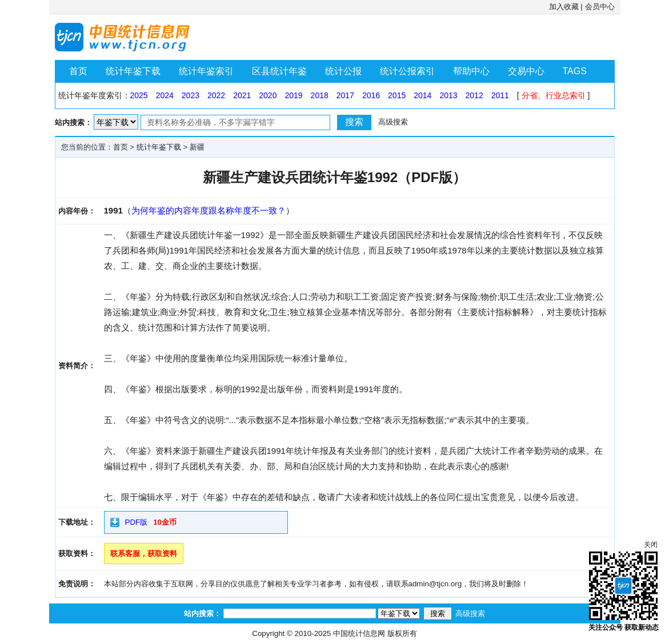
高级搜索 (393, 122)
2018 (320, 95)
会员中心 (600, 7)
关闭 (651, 545)
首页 (78, 71)
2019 (293, 95)
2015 (397, 95)
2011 (500, 95)
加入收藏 (564, 7)
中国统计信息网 (359, 633)
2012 (474, 95)
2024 (165, 95)
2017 (345, 95)
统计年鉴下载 (133, 71)
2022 (216, 95)
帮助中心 (471, 71)
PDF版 (137, 522)
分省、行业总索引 (554, 95)
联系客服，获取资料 (144, 554)
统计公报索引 (407, 71)
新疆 (197, 147)
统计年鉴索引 (206, 71)
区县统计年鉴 (279, 71)
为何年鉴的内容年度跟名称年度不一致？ (209, 210)
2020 (268, 95)
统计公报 (343, 71)
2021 (242, 95)
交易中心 (526, 71)
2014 (422, 95)
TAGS (575, 71)
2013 (448, 95)
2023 (191, 95)
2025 (139, 95)
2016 (371, 95)
